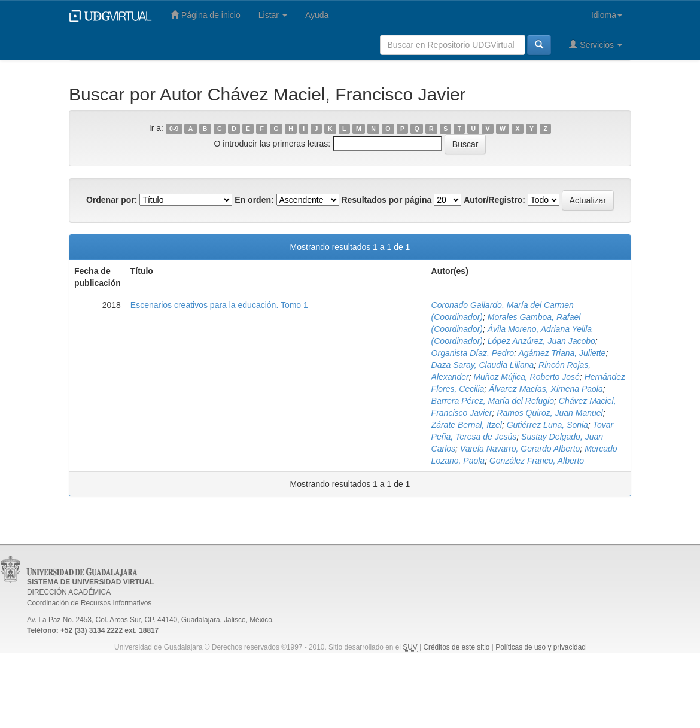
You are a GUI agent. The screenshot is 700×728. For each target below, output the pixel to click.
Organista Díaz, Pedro (473, 353)
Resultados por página (386, 200)
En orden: (254, 200)
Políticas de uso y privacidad (541, 647)
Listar (273, 15)
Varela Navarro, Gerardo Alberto (520, 449)
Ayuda (317, 15)
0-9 (174, 129)
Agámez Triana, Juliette (562, 353)
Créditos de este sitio (456, 647)
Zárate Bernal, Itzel (467, 425)
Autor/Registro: (494, 200)
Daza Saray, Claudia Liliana (483, 365)
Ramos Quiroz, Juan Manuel (550, 413)
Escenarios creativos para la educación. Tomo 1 (219, 305)
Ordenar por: (112, 200)
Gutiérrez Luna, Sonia (547, 425)
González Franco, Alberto (537, 461)
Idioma (607, 15)
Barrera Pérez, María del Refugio (493, 401)
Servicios (596, 45)
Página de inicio (206, 15)
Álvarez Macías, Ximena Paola (546, 389)
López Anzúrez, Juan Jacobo (541, 341)
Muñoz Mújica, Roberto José (526, 377)
